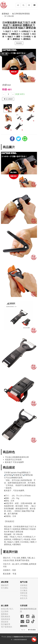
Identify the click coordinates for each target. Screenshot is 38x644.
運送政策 (5, 622)
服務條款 (5, 614)
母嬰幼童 (24, 593)
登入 (12, 609)
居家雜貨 (24, 585)
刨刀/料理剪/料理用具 (21, 14)
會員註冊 (5, 609)
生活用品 (24, 588)
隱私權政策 (6, 617)
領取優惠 (32, 630)
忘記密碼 (5, 611)
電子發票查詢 (6, 627)
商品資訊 (19, 43)
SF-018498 (9, 16)
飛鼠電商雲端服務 (20, 640)
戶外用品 (24, 596)
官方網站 (5, 588)
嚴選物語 (5, 14)
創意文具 (24, 598)
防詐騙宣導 (6, 624)
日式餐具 (24, 591)
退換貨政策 (6, 619)
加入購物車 (8, 99)
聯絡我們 (5, 585)
